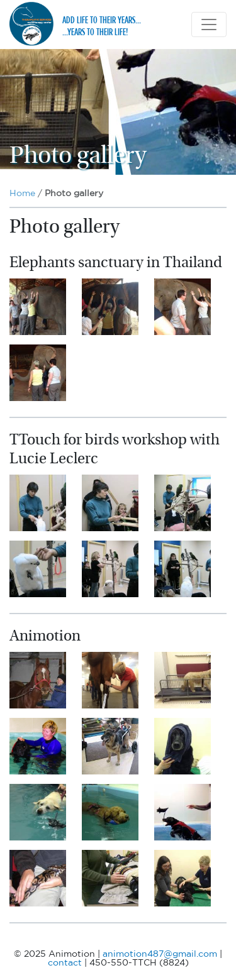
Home (22, 194)
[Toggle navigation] (209, 25)
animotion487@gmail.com (160, 954)
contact (65, 963)
